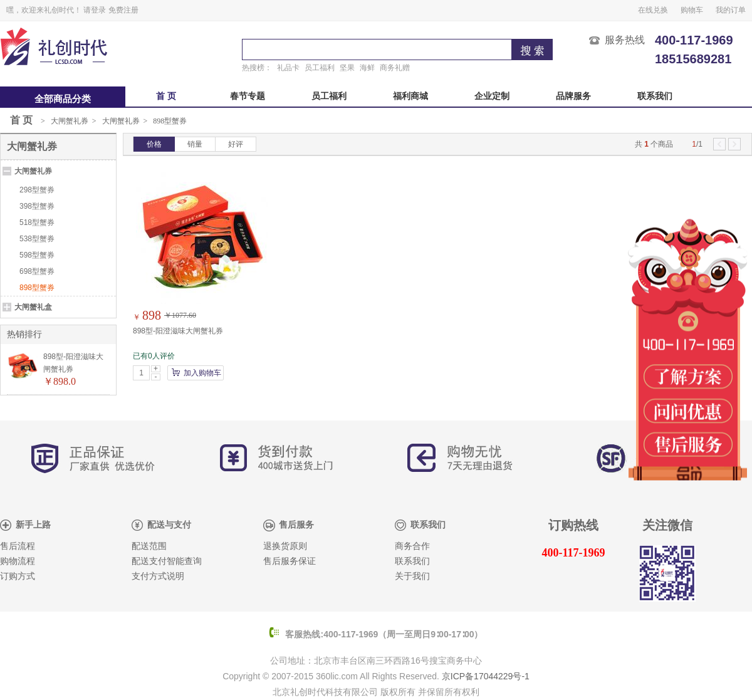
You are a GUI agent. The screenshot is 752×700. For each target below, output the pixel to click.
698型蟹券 (37, 271)
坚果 (347, 68)
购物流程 (18, 561)
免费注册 (123, 10)
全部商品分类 (63, 99)
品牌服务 (573, 96)
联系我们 (655, 96)
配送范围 (149, 546)
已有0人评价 (154, 356)
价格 (154, 144)
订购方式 (18, 576)
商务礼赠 (395, 68)
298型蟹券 (37, 190)
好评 (236, 144)
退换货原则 (285, 546)
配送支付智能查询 (167, 561)
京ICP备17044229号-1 (486, 676)
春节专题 (248, 96)
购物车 (692, 10)
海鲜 (367, 68)
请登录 (95, 10)
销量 (195, 144)
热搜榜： (257, 68)
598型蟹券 (37, 255)
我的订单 (731, 10)
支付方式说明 (158, 576)
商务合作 (412, 546)
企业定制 (492, 96)
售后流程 (18, 546)
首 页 (166, 96)
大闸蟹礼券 (70, 121)
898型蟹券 (170, 121)
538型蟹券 (37, 239)
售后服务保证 (290, 561)
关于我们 (412, 576)
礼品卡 (288, 68)
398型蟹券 (37, 206)
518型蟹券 (37, 222)
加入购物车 (202, 373)
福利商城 (410, 96)
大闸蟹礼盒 (33, 307)
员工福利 (320, 68)
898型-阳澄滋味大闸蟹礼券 (178, 331)
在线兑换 (653, 10)
